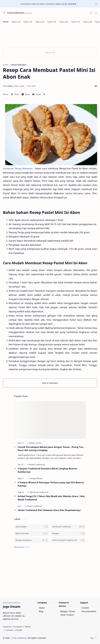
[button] (91, 13)
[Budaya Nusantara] (32, 540)
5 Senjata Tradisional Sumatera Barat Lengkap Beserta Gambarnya (47, 470)
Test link (72, 4)
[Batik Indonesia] (32, 533)
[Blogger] (68, 533)
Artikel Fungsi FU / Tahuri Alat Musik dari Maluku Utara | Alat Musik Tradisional (51, 498)
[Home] (6, 22)
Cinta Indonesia (16, 13)
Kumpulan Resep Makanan (18, 168)
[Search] (96, 13)
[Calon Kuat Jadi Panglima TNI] (68, 540)
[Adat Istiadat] (32, 527)
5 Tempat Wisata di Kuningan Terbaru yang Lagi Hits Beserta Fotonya (51, 484)
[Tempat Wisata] (36, 478)
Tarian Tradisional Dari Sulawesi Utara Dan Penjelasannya (49, 510)
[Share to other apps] (44, 94)
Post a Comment (50, 383)
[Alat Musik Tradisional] (39, 492)
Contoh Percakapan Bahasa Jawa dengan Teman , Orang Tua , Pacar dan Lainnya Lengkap (51, 449)
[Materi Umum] (35, 443)
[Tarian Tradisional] (34, 506)
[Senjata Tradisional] (37, 464)
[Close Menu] (96, 4)
